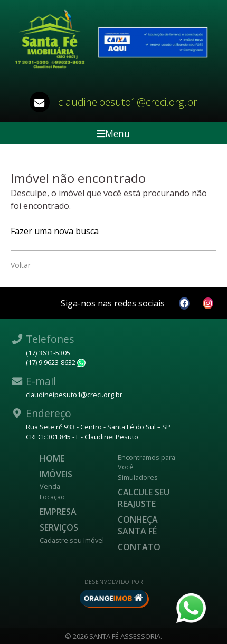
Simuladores (138, 477)
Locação (52, 497)
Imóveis (56, 474)
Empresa (58, 512)
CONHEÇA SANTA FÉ (138, 525)
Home (52, 458)
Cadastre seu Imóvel (72, 540)
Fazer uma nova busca (55, 231)
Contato (139, 547)
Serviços (59, 527)
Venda (50, 486)
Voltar (21, 265)
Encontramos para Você (146, 462)
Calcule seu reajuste (144, 498)
